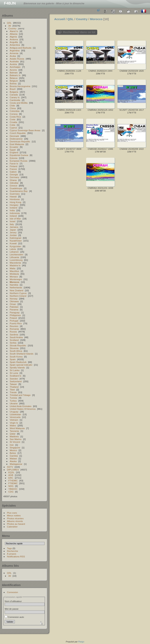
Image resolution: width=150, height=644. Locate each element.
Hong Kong (16, 202)
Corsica (14, 114)
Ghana (13, 180)
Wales (13, 425)
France (13, 169)
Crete (13, 119)
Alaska (13, 461)
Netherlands (16, 287)
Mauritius (14, 271)
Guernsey (15, 194)
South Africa (16, 351)
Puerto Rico (16, 323)
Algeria (13, 37)
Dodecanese (16, 139)
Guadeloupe (16, 188)
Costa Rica (15, 117)
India (12, 210)
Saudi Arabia (16, 337)
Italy (12, 224)
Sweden (14, 379)
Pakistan (14, 307)
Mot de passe (12, 609)
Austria (13, 64)
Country (12, 28)
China (13, 108)
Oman (13, 304)
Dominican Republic (20, 141)
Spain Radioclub (18, 362)
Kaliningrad (16, 238)
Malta (13, 268)
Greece (14, 186)
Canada (14, 95)
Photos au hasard (16, 524)
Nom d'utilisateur (13, 601)
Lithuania (14, 257)
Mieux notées (14, 515)
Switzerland (16, 381)
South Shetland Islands (22, 354)
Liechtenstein (17, 254)
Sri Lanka (15, 370)
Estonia (14, 158)
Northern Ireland (18, 296)
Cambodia (15, 100)
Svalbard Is (16, 376)
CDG (11, 492)
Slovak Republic (18, 345)
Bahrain (14, 73)
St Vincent (15, 442)
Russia (13, 332)
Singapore (15, 448)
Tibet (12, 390)
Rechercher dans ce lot (79, 32)
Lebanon (14, 252)
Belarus (14, 78)
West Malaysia (17, 428)
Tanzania (14, 431)
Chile (12, 106)
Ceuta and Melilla (19, 103)
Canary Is (15, 97)
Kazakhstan (16, 241)
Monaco (14, 277)
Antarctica (15, 45)
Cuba (12, 125)
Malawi (13, 458)
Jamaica (14, 227)
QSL (9, 23)
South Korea (16, 357)
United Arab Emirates (21, 406)
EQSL (11, 472)
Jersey (13, 232)
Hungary (14, 205)
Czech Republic (18, 133)
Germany (14, 177)
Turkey (13, 401)
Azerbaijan (15, 67)
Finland (14, 166)
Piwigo (81, 642)
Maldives (14, 436)
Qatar (13, 434)
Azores (13, 70)
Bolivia (13, 83)
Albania (14, 34)
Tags (9, 548)
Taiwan (13, 384)
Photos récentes (15, 518)
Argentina (15, 50)
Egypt (13, 150)
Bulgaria (14, 92)
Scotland (14, 340)
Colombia (15, 111)
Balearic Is (15, 75)
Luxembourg (16, 260)
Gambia (14, 456)
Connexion (12, 592)
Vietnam (14, 420)
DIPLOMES (13, 470)
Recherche (13, 551)
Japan (13, 230)
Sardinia (14, 334)
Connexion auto (14, 617)
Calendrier (12, 527)
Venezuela (15, 417)
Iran (12, 445)
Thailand (14, 387)
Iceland (13, 208)
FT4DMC (13, 481)
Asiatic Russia (17, 59)
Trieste (13, 392)
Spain (13, 359)
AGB (11, 475)
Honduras (15, 199)
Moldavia (14, 274)
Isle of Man (15, 219)
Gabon (13, 172)
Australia (14, 61)
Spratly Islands (17, 367)
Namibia (14, 285)
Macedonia (15, 263)
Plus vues (12, 513)
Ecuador (14, 147)
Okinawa (14, 301)
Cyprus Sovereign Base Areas (25, 130)
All (10, 26)
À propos (12, 554)
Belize (13, 453)
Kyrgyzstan (15, 246)
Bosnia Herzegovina (20, 86)
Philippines (15, 315)
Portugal (14, 321)
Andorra (14, 39)
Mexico (13, 450)
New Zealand (17, 290)
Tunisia (13, 398)
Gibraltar (14, 183)
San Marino (16, 439)
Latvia (13, 249)
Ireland (13, 216)
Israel (13, 221)
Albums (7, 16)
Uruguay (14, 412)
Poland (13, 318)
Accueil (60, 19)
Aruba (13, 56)
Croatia (13, 122)
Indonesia (15, 213)
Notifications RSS (16, 556)
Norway (14, 299)
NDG (11, 486)
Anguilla (14, 42)
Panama (14, 310)
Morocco (15, 282)
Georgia (14, 174)
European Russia (19, 161)
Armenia (14, 53)
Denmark (14, 136)
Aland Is (14, 31)
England (14, 152)
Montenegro (16, 279)
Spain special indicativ (21, 365)
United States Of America (23, 409)
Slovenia (14, 348)
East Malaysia (17, 144)
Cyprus (13, 128)
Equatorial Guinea (19, 155)
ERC (11, 478)
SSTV (10, 467)
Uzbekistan (15, 414)
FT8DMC (13, 483)
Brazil (13, 89)
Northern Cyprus (18, 293)
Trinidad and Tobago (20, 395)
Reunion (14, 326)
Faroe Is (14, 163)
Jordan (13, 235)
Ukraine (14, 403)
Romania (14, 329)
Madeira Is (15, 265)
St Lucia (14, 373)
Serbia (13, 343)
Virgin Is (14, 423)
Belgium (14, 81)
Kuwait (13, 243)
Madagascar (16, 464)
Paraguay (15, 312)
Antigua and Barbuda (21, 48)
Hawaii (13, 196)
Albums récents (15, 521)
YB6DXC (13, 489)
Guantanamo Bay (19, 191)
